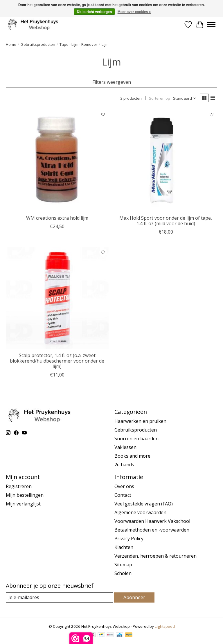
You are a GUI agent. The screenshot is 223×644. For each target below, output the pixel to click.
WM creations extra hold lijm (57, 218)
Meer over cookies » (134, 12)
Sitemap (123, 565)
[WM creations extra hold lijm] (57, 161)
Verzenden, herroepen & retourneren (155, 556)
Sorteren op (160, 98)
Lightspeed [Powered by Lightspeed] (165, 626)
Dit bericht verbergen (95, 12)
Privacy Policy (129, 539)
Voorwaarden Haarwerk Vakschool (152, 521)
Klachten (124, 547)
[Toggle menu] (211, 25)
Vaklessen (125, 447)
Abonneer (134, 597)
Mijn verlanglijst (23, 504)
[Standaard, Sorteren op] (185, 98)
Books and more (132, 456)
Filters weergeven (112, 82)
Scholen (123, 573)
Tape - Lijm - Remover (78, 44)
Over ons (124, 486)
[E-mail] (59, 597)
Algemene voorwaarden (140, 512)
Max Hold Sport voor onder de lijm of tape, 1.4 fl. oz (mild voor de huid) (166, 221)
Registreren (19, 486)
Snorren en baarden (136, 439)
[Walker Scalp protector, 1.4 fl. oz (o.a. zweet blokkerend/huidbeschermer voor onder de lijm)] (57, 298)
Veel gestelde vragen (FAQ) (144, 504)
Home (11, 44)
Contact (123, 495)
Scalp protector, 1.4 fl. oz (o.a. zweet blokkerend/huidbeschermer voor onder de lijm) (57, 361)
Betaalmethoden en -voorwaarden (152, 530)
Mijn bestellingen (25, 495)
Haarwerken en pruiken (140, 421)
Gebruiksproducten (38, 44)
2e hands (124, 465)
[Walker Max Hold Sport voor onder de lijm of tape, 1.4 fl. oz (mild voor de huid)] (166, 161)
